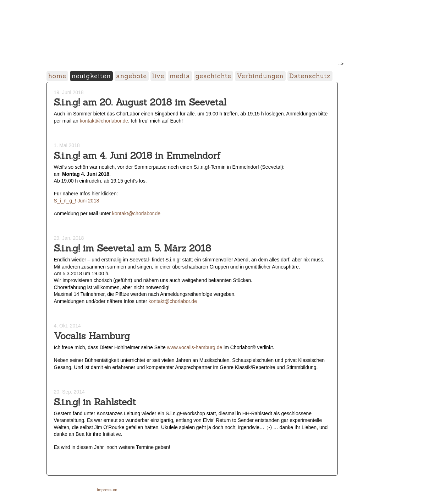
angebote (132, 76)
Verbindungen (260, 76)
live (158, 76)
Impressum (107, 490)
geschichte (213, 76)
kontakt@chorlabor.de (104, 121)
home (57, 76)
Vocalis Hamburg (92, 336)
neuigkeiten (91, 76)
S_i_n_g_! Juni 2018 (77, 201)
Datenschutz (310, 76)
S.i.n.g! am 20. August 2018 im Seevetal (140, 102)
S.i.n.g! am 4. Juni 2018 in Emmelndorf (137, 155)
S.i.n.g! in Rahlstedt (95, 402)
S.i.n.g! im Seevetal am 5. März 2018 (133, 248)
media (180, 76)
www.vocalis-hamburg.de (195, 347)
